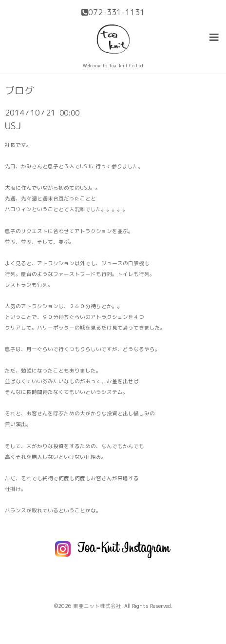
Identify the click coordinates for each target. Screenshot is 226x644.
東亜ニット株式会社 (97, 606)
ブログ (19, 91)
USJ (13, 126)
